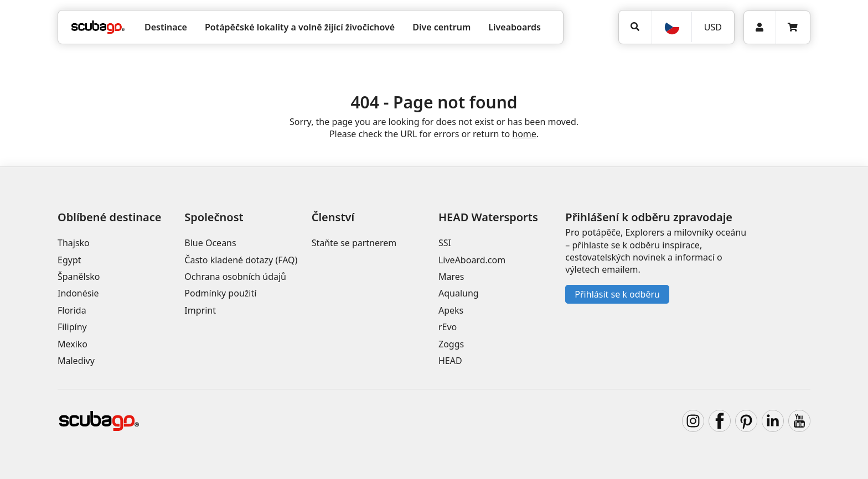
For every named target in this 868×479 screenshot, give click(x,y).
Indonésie (78, 293)
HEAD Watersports (488, 217)
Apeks (451, 310)
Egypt (69, 260)
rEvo (448, 327)
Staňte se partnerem (354, 243)
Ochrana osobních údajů (235, 277)
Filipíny (72, 327)
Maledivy (76, 361)
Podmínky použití (220, 293)
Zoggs (451, 344)
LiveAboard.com (472, 260)
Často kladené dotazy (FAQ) (241, 260)
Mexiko (73, 344)
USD (713, 27)
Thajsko (74, 243)
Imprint (200, 310)
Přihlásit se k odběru (617, 294)
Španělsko (79, 277)
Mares (451, 277)
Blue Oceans (210, 243)
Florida (72, 310)
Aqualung (459, 293)
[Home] (98, 27)
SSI (445, 243)
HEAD (450, 361)
